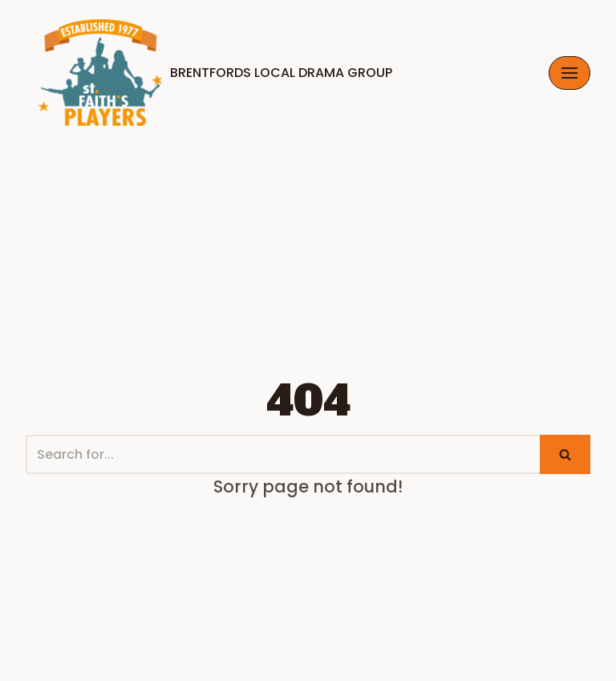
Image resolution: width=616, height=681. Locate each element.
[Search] (283, 454)
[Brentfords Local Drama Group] (209, 73)
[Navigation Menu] (569, 73)
